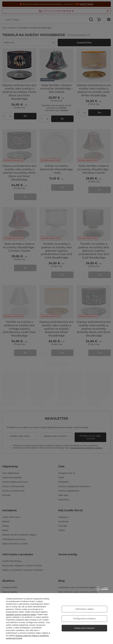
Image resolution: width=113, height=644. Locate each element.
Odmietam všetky (84, 609)
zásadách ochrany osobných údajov (21, 615)
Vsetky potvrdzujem (84, 628)
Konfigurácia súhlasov (84, 619)
